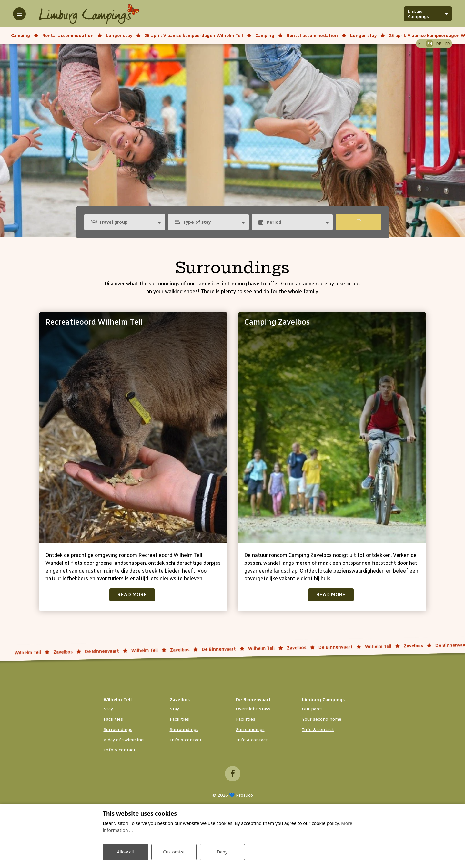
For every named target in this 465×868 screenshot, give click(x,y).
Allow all (125, 851)
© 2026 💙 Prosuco (233, 795)
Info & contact (120, 750)
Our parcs (312, 709)
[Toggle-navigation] (19, 14)
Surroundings (118, 730)
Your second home (322, 719)
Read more (132, 595)
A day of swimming (124, 740)
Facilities (113, 719)
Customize (174, 851)
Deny (222, 851)
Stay (108, 709)
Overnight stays (253, 709)
